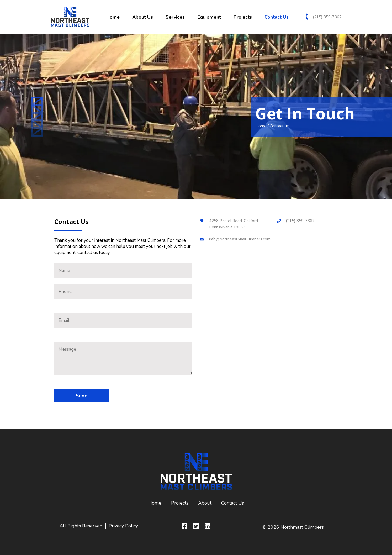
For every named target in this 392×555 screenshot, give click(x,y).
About (205, 503)
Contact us (277, 17)
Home (113, 17)
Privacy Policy (123, 526)
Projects (243, 17)
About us (143, 17)
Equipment (209, 17)
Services (175, 17)
